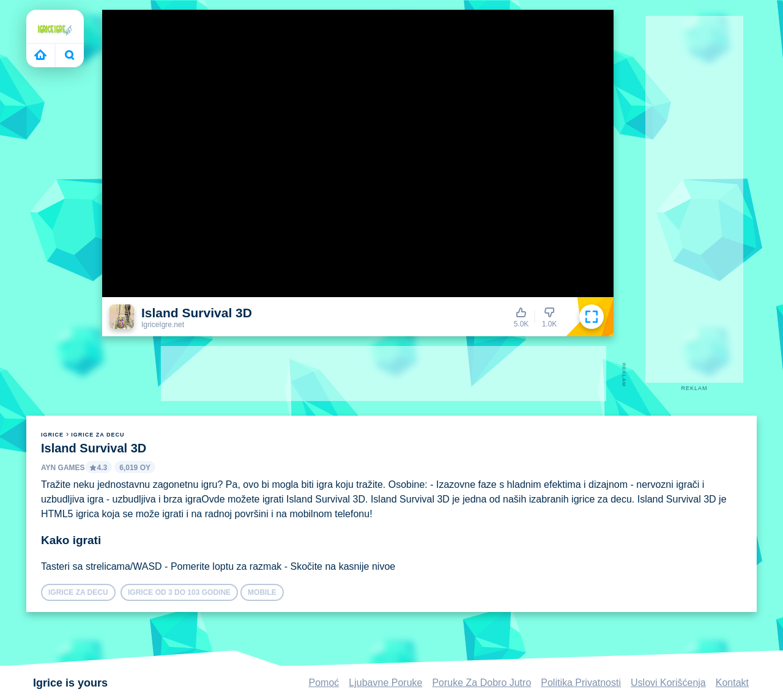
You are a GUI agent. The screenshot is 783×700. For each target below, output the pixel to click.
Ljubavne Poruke (385, 683)
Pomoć (324, 683)
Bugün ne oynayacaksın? (70, 55)
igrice (52, 435)
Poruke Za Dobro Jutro (481, 683)
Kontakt (732, 683)
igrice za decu (98, 435)
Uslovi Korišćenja (668, 683)
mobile (262, 592)
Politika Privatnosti (581, 683)
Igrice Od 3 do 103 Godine (179, 592)
